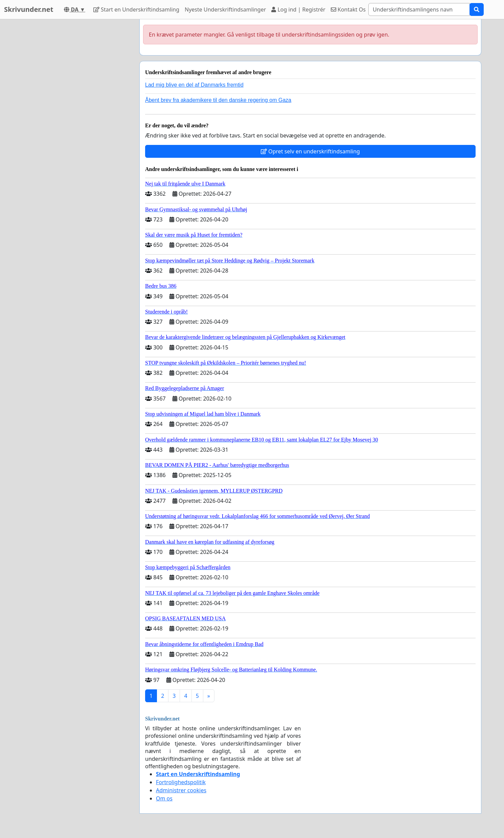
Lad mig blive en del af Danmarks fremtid (194, 85)
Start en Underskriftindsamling (136, 9)
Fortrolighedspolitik (181, 782)
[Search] (419, 9)
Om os (164, 798)
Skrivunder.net (29, 9)
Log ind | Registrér (298, 9)
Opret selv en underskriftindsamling (310, 151)
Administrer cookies (181, 790)
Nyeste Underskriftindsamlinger (225, 9)
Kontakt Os (348, 9)
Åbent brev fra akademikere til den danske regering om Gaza (218, 100)
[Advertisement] (73, 121)
